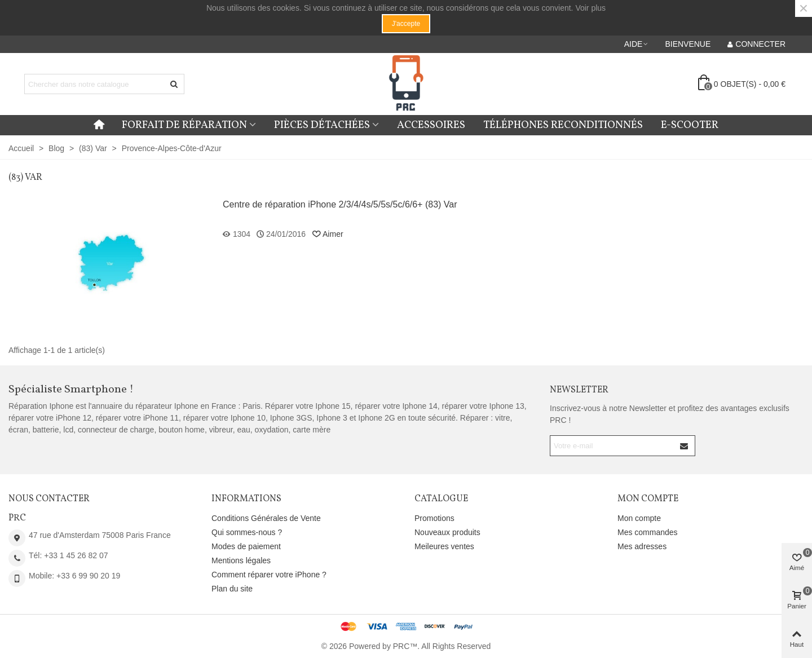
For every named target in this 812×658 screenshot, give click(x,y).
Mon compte (639, 518)
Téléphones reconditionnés (563, 125)
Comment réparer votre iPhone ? (269, 575)
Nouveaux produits (447, 532)
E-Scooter (690, 125)
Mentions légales (241, 560)
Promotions (434, 518)
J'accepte (406, 24)
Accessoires (431, 125)
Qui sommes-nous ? (247, 532)
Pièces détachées (322, 125)
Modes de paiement (246, 546)
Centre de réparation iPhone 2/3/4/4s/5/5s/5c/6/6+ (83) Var (340, 204)
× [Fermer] (804, 8)
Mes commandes (648, 532)
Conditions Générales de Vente (266, 518)
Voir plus (590, 8)
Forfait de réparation (184, 125)
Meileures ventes (444, 546)
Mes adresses (642, 546)
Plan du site (232, 589)
